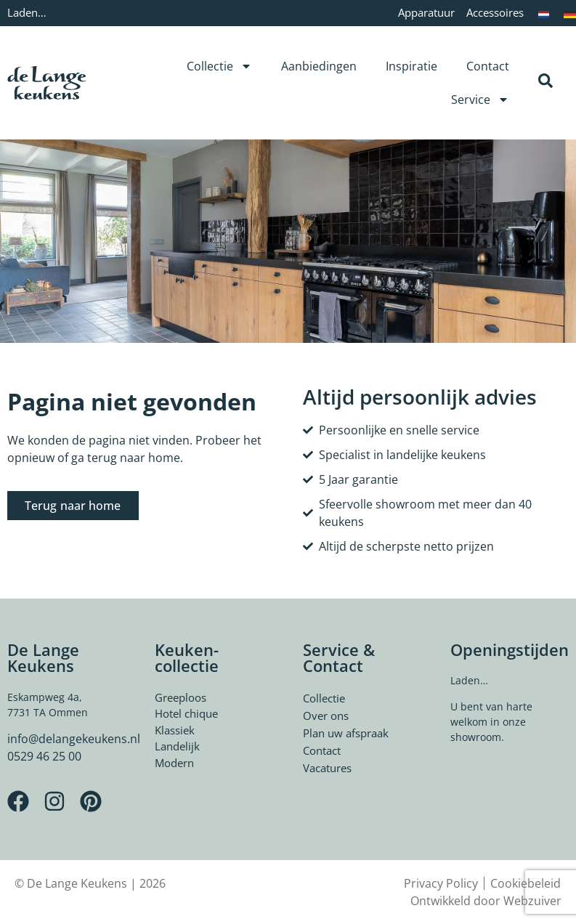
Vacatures (327, 768)
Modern (174, 763)
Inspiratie (411, 66)
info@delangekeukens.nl (74, 739)
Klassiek (175, 730)
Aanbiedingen (319, 66)
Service (480, 100)
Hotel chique (186, 713)
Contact (488, 66)
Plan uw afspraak (346, 733)
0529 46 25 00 (44, 756)
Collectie (219, 66)
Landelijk (177, 746)
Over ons (326, 716)
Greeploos (180, 697)
